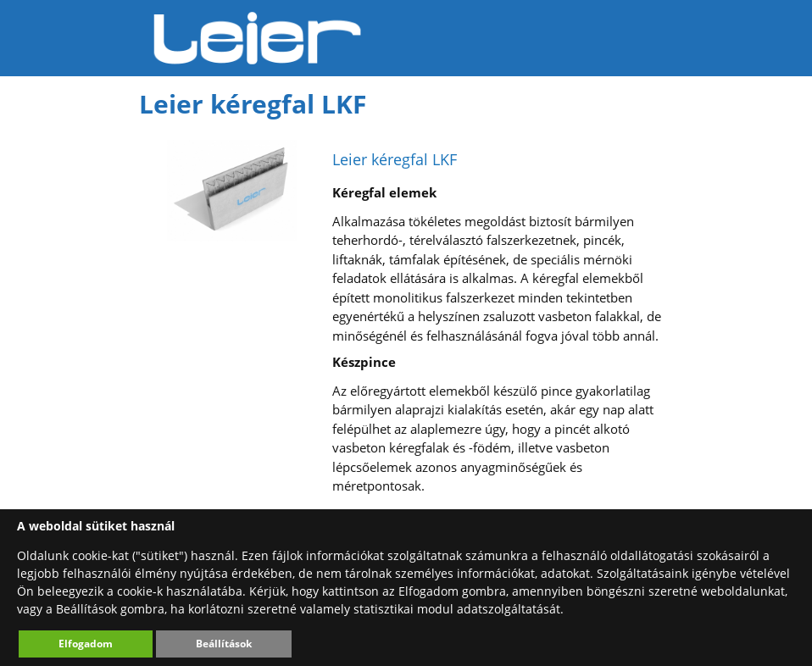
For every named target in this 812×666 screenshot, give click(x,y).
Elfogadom (86, 644)
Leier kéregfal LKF (395, 159)
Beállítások (224, 644)
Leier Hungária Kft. (258, 38)
